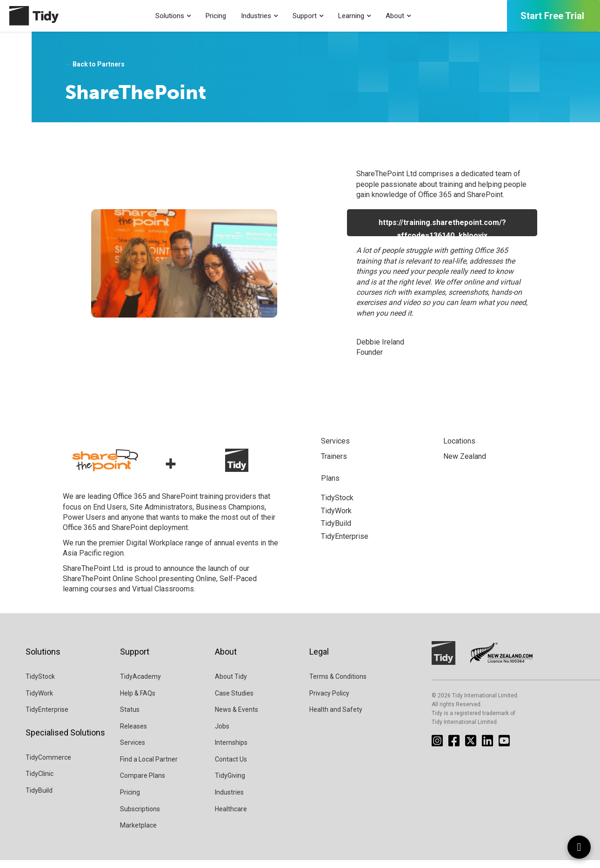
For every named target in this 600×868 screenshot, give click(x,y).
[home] (29, 16)
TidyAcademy (140, 684)
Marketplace (138, 833)
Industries (229, 800)
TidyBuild (39, 798)
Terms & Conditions (338, 684)
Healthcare (231, 816)
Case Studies (234, 701)
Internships (231, 750)
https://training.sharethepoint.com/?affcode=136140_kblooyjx (442, 227)
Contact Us (231, 767)
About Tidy (231, 684)
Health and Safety (336, 717)
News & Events (237, 717)
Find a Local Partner (149, 767)
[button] (173, 16)
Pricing (216, 16)
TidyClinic (40, 782)
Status (130, 717)
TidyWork (39, 701)
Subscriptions (140, 816)
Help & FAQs (138, 701)
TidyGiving (230, 783)
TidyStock (40, 684)
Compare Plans (143, 783)
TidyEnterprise (47, 717)
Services (133, 750)
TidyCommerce (48, 765)
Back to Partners (95, 65)
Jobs (222, 734)
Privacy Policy (329, 701)
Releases (133, 734)
